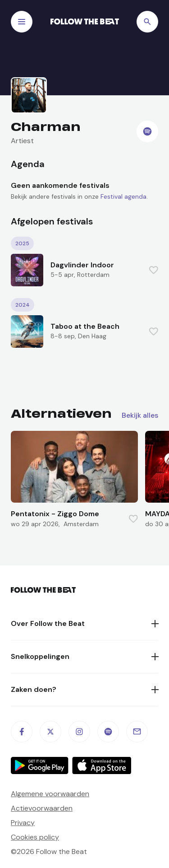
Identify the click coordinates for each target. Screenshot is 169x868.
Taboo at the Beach (85, 326)
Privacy (23, 823)
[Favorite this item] (154, 270)
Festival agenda (123, 196)
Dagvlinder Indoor (82, 265)
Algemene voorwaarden (50, 794)
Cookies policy (35, 837)
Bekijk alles (140, 415)
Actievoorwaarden (42, 808)
